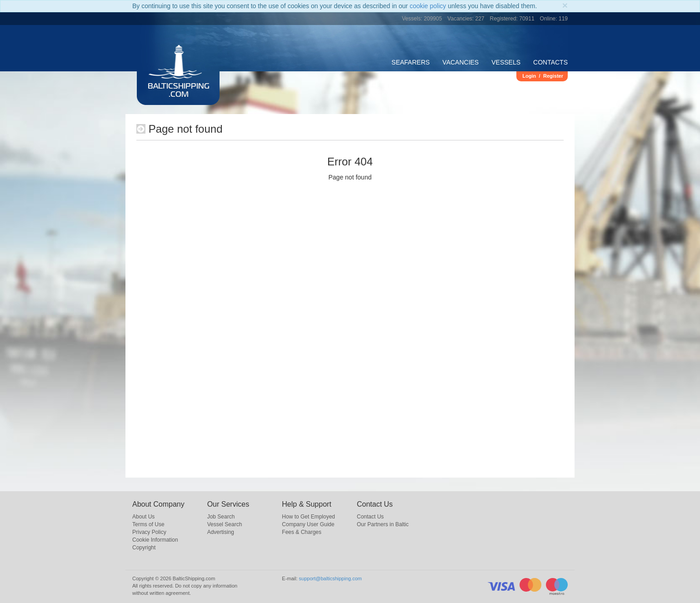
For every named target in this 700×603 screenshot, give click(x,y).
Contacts (550, 62)
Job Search (221, 517)
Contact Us (370, 517)
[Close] (565, 5)
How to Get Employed (308, 517)
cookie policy (428, 6)
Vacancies (460, 62)
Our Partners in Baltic (383, 524)
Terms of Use (148, 524)
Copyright (144, 548)
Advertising (221, 532)
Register (553, 76)
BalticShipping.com (179, 91)
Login (529, 76)
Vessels (506, 62)
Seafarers (410, 62)
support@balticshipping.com (330, 578)
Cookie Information (155, 540)
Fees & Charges (302, 532)
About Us (143, 517)
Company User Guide (308, 524)
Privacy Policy (149, 532)
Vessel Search (225, 524)
